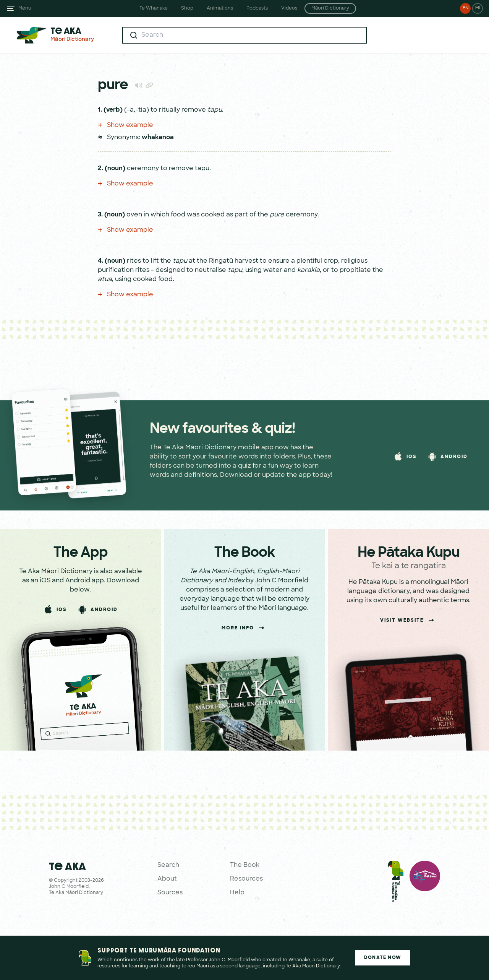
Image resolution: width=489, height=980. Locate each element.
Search (168, 865)
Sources (170, 893)
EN (466, 8)
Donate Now (383, 958)
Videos (289, 8)
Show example (125, 125)
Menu (25, 8)
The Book (245, 865)
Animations (220, 8)
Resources (246, 879)
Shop (187, 8)
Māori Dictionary (330, 8)
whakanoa (158, 138)
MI (478, 8)
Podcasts (257, 8)
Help (237, 893)
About (167, 879)
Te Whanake (154, 8)
